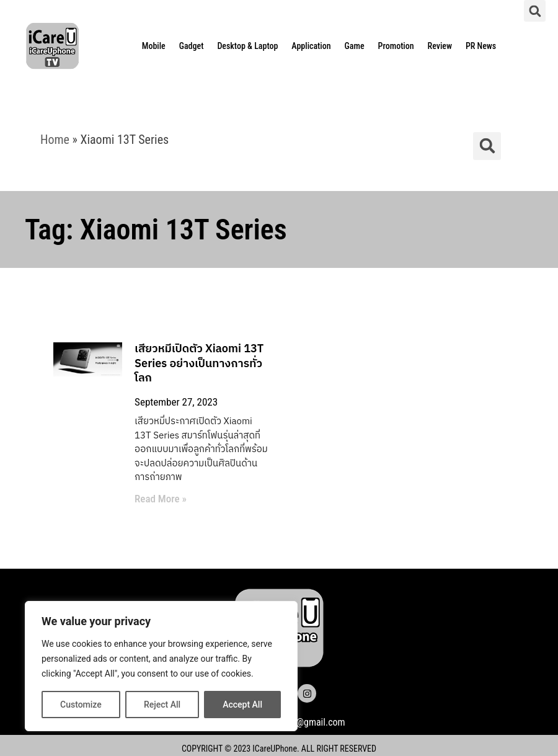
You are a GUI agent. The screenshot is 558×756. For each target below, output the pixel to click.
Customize (81, 705)
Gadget (192, 46)
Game (355, 46)
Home (55, 140)
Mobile (154, 46)
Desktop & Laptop (247, 46)
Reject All (162, 705)
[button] (535, 11)
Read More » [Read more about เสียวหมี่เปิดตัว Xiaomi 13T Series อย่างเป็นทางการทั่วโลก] (156, 499)
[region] (161, 666)
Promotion (396, 46)
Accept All (242, 705)
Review (440, 46)
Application (311, 46)
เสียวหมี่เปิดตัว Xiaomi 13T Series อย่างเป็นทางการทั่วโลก (195, 364)
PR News (481, 46)
